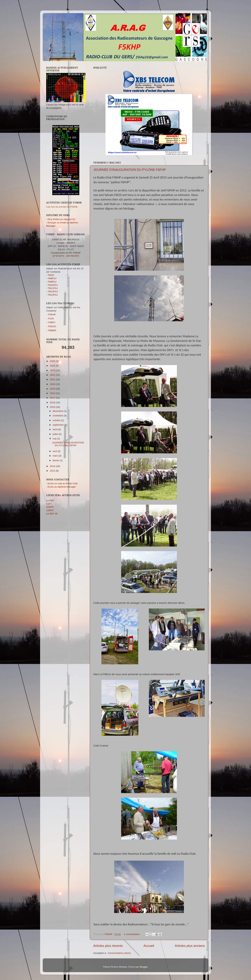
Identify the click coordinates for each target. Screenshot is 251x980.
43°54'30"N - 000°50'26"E (66, 256)
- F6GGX (51, 326)
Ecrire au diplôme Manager (62, 487)
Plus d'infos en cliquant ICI (61, 219)
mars (56, 456)
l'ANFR (50, 507)
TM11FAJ (53, 288)
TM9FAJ (52, 282)
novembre (58, 416)
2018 (53, 393)
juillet (56, 434)
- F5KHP (51, 315)
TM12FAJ (53, 292)
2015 (53, 407)
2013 (53, 471)
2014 (53, 466)
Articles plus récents (108, 946)
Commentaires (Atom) (119, 953)
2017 (53, 398)
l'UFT (49, 504)
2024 (53, 366)
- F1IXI (50, 319)
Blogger (144, 967)
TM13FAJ (53, 295)
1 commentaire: (132, 934)
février (56, 460)
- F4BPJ (51, 322)
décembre (58, 411)
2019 (53, 389)
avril (55, 451)
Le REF (50, 501)
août (55, 429)
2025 (53, 361)
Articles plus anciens (190, 946)
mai (55, 439)
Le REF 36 (52, 514)
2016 (53, 402)
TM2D (51, 275)
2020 (53, 384)
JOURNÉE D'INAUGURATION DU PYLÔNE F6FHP (130, 170)
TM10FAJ (53, 285)
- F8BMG (52, 330)
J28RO (50, 510)
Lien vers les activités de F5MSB (62, 207)
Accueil (149, 946)
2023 (53, 370)
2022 (53, 375)
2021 (53, 379)
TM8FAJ (52, 278)
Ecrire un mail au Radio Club (63, 483)
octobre (57, 420)
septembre (59, 425)
